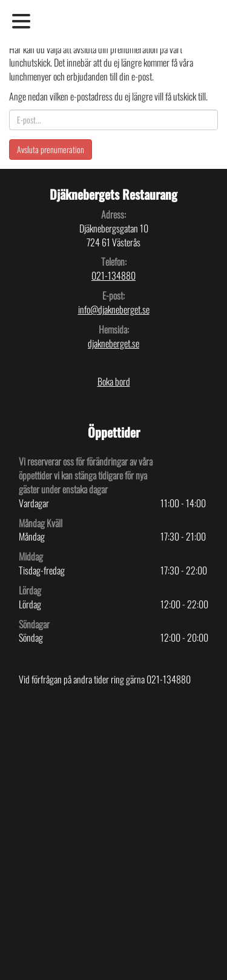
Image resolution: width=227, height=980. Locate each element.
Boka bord (114, 381)
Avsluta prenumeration (51, 149)
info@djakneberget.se (114, 309)
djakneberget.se (113, 343)
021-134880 (113, 275)
